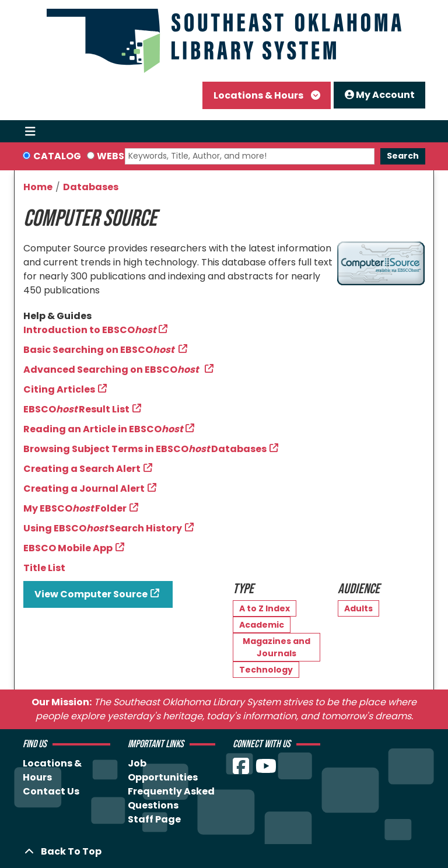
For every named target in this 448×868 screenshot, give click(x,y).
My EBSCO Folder (75, 508)
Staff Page (154, 819)
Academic (262, 625)
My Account (380, 95)
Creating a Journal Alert (84, 489)
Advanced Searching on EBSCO (113, 370)
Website (118, 156)
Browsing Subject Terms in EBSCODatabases (145, 449)
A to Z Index (265, 608)
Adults (358, 608)
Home (38, 187)
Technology (266, 670)
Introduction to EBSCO (90, 330)
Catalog (57, 156)
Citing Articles (59, 389)
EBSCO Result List (76, 409)
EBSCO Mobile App (68, 548)
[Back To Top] (224, 852)
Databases (91, 187)
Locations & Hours (259, 95)
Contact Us (51, 791)
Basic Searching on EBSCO (99, 350)
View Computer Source (91, 594)
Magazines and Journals (276, 647)
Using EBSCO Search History (103, 528)
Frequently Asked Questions (171, 798)
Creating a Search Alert (82, 469)
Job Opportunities (163, 770)
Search (403, 156)
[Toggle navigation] (30, 131)
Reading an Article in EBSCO (103, 429)
